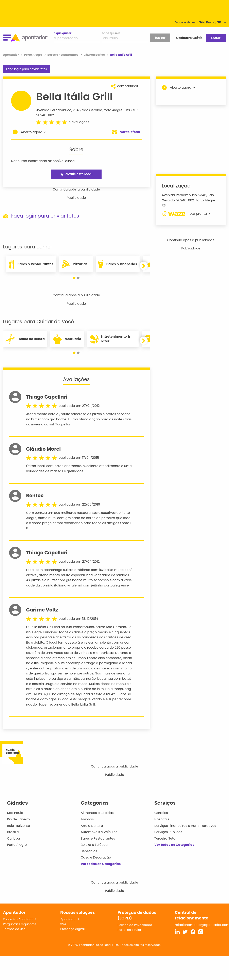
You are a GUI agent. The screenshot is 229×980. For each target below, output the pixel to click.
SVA (63, 924)
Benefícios (89, 851)
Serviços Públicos (168, 832)
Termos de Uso (14, 929)
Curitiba (14, 838)
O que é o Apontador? (20, 919)
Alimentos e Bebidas (97, 813)
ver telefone (130, 132)
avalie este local (76, 174)
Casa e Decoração (96, 857)
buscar (160, 38)
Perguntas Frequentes (20, 924)
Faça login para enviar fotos (26, 69)
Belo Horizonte (19, 826)
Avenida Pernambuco (54, 110)
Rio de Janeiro (19, 819)
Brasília (13, 832)
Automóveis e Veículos (99, 832)
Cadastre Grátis (189, 38)
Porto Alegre (113, 110)
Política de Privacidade (135, 925)
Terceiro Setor (165, 838)
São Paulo (15, 813)
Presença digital (73, 929)
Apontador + (70, 919)
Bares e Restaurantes (98, 838)
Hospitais (162, 819)
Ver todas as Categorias (101, 864)
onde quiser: (111, 33)
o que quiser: (63, 33)
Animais (87, 819)
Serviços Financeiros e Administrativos (185, 826)
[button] (74, 278)
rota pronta (186, 214)
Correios (161, 813)
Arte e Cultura (92, 826)
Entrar (216, 38)
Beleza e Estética (94, 845)
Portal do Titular (129, 930)
